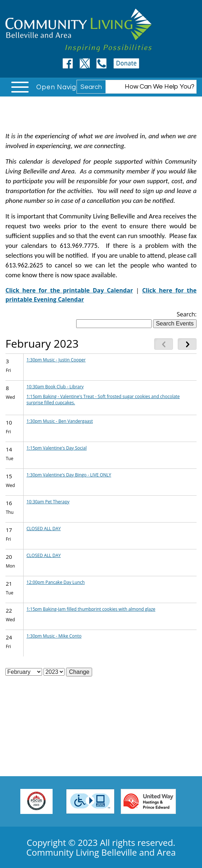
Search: (187, 314)
